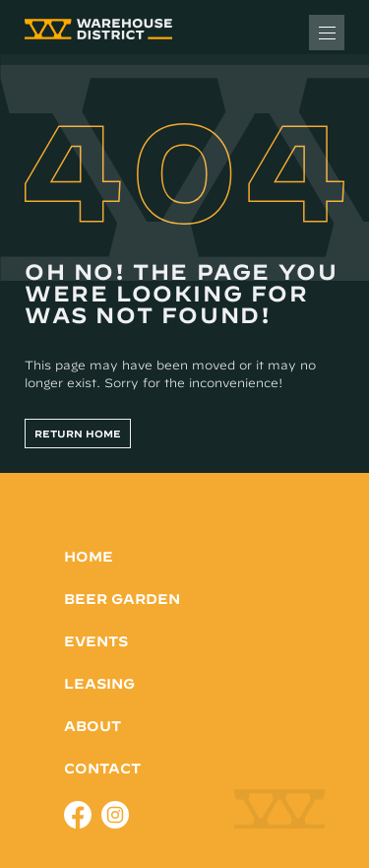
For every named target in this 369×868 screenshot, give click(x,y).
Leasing (99, 684)
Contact (102, 768)
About (92, 726)
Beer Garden (122, 599)
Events (96, 641)
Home (89, 557)
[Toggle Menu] (327, 33)
